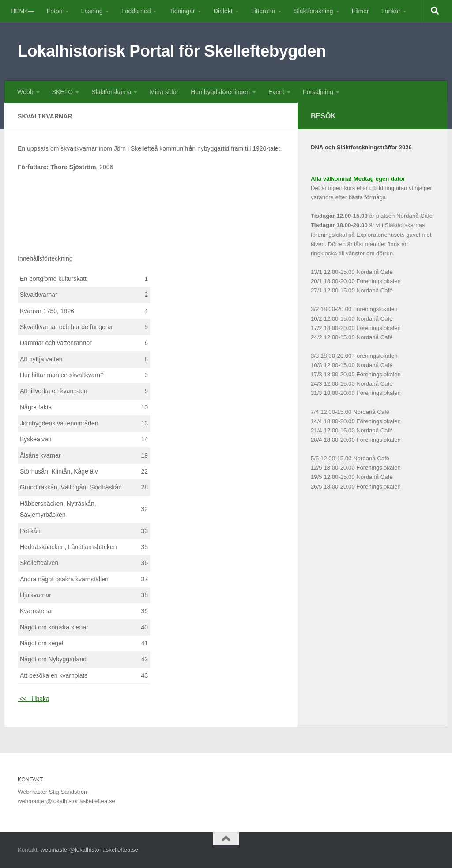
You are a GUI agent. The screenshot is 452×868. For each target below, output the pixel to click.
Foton (55, 11)
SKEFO (63, 92)
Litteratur (264, 11)
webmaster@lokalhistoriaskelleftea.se (66, 802)
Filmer (360, 11)
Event (276, 92)
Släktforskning (313, 11)
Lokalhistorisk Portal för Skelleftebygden (172, 51)
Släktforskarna (111, 92)
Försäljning (318, 92)
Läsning (92, 11)
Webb (25, 92)
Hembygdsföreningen (220, 92)
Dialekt (223, 11)
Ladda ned (136, 11)
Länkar (391, 11)
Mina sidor (164, 92)
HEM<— (23, 11)
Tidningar (182, 11)
